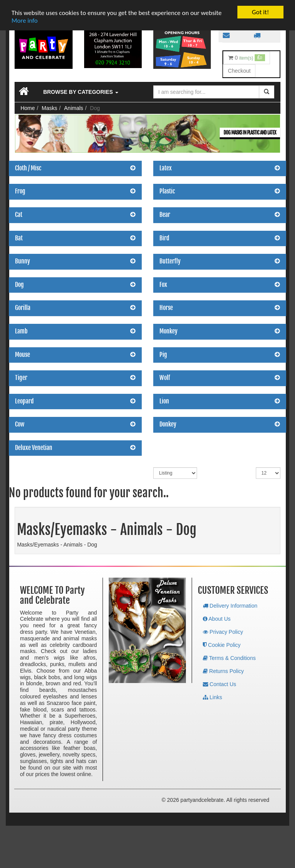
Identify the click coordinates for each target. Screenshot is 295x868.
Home (27, 108)
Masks (50, 108)
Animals (74, 108)
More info (25, 21)
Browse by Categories (80, 92)
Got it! (260, 12)
